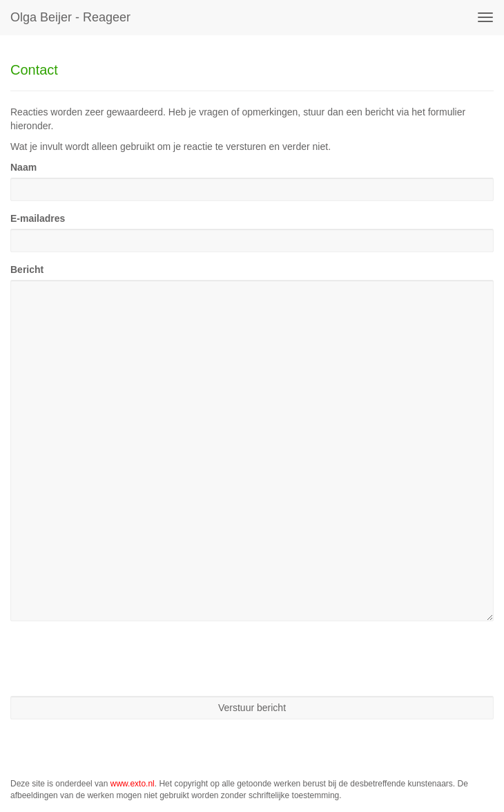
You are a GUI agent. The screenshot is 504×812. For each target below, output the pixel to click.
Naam (23, 167)
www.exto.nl (133, 784)
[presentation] (115, 659)
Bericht (27, 270)
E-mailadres (38, 218)
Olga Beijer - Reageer (70, 17)
